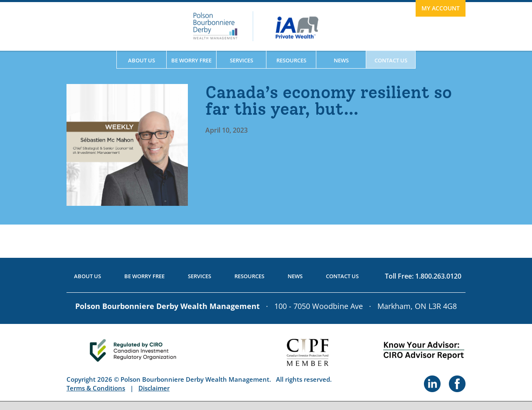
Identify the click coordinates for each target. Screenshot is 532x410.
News (341, 60)
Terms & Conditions (96, 388)
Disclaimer (154, 388)
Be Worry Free (191, 60)
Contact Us (391, 60)
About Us (142, 60)
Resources (291, 60)
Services (241, 60)
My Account (441, 8)
